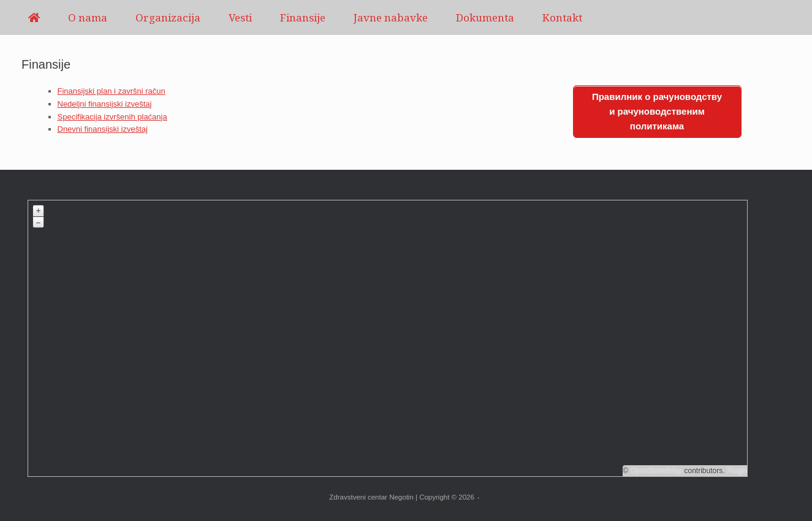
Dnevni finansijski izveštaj (103, 129)
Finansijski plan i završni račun (112, 91)
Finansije (303, 17)
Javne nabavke (391, 17)
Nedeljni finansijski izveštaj (105, 104)
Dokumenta (485, 17)
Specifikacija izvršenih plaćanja (112, 117)
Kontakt (562, 17)
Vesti (240, 17)
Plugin (736, 471)
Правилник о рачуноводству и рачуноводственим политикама (657, 111)
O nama (88, 17)
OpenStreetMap (656, 471)
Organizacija (168, 17)
